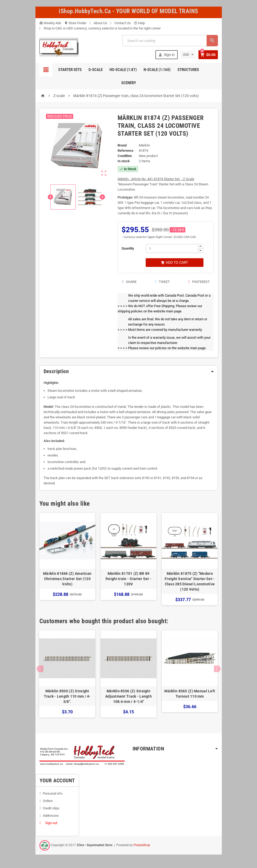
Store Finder (75, 23)
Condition (125, 156)
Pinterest (199, 282)
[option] (67, 559)
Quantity (128, 248)
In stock (124, 161)
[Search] (170, 41)
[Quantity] (172, 248)
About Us (98, 23)
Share (129, 282)
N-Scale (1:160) (157, 70)
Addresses (51, 816)
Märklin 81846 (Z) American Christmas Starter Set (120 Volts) (67, 579)
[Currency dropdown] (188, 55)
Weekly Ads (50, 23)
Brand (122, 145)
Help (139, 23)
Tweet (162, 282)
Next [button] (217, 669)
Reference (125, 151)
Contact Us (120, 23)
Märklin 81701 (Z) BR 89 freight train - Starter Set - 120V (128, 579)
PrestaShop (142, 845)
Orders (48, 801)
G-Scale (96, 70)
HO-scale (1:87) (123, 70)
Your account (57, 781)
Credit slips (51, 808)
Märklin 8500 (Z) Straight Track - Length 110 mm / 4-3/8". (67, 697)
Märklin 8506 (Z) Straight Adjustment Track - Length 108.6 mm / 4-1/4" (128, 697)
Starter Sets (70, 70)
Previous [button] (40, 669)
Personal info (53, 794)
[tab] (129, 372)
